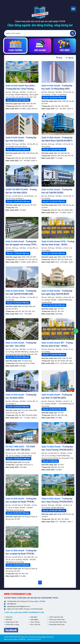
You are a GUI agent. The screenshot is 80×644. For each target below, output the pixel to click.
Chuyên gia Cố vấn (12, 622)
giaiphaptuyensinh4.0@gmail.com (19, 606)
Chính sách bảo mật (56, 617)
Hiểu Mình (34, 617)
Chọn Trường (35, 622)
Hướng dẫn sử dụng (12, 625)
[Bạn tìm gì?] (37, 33)
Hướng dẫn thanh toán (57, 625)
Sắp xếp (70, 58)
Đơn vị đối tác (35, 625)
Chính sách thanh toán (57, 620)
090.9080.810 (12, 604)
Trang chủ (9, 617)
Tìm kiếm (73, 33)
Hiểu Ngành (34, 620)
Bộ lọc (59, 58)
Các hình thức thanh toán (58, 622)
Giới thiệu (9, 620)
